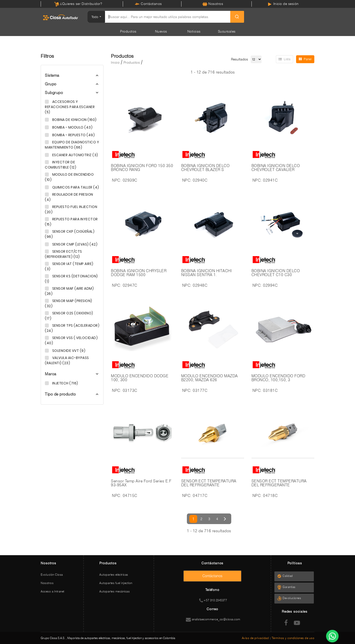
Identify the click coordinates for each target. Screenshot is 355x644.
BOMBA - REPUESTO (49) (73, 135)
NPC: (117, 180)
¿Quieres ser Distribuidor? (78, 4)
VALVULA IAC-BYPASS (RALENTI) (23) (67, 360)
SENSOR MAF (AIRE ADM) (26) (69, 291)
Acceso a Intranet (53, 591)
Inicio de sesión (283, 4)
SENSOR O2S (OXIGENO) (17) (69, 316)
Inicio (115, 62)
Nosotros (213, 4)
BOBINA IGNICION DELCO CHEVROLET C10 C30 (276, 273)
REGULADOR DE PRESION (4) (69, 197)
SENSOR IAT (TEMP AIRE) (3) (69, 266)
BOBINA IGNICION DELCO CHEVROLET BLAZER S (205, 168)
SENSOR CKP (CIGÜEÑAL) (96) (70, 234)
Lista (284, 59)
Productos (128, 31)
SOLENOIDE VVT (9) (68, 351)
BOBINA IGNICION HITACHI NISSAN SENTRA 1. (207, 273)
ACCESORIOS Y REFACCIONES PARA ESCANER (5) (70, 107)
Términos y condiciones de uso (293, 638)
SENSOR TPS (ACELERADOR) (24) (72, 328)
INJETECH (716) (65, 383)
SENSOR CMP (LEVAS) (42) (74, 244)
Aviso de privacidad (256, 638)
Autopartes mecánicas (115, 591)
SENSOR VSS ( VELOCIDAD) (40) (71, 340)
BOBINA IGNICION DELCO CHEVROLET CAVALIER (276, 168)
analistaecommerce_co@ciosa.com (213, 619)
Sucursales (227, 31)
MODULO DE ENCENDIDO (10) (69, 177)
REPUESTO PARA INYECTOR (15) (71, 222)
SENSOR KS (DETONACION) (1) (71, 279)
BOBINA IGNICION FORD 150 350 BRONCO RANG (142, 168)
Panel (305, 59)
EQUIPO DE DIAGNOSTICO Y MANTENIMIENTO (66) (72, 145)
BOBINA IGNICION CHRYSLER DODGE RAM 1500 (139, 273)
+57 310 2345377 (213, 600)
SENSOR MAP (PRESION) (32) (69, 303)
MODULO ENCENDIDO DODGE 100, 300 (140, 378)
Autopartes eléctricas (114, 575)
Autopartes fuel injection (116, 583)
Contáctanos (148, 4)
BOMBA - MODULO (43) (72, 127)
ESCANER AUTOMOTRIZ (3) (75, 155)
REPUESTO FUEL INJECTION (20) (71, 209)
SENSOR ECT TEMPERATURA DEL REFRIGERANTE (209, 483)
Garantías (291, 587)
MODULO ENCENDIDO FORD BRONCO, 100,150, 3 (278, 378)
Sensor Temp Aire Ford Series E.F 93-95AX (141, 483)
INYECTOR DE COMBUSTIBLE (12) (61, 165)
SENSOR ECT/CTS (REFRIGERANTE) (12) (63, 254)
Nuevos (161, 31)
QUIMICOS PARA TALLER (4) (75, 187)
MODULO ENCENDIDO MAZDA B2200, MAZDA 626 (210, 378)
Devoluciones (293, 598)
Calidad (289, 576)
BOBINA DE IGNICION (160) (74, 120)
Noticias (194, 31)
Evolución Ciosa (52, 575)
